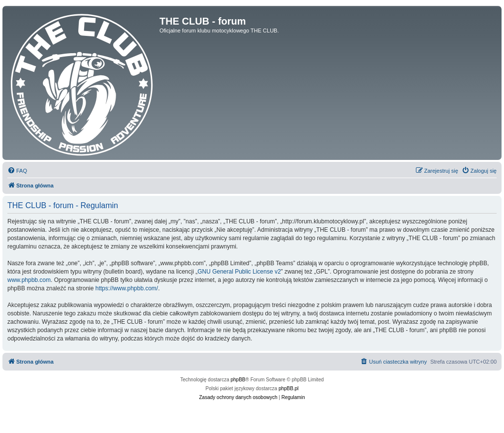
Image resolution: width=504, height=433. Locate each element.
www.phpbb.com (29, 280)
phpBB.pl (289, 388)
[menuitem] (17, 171)
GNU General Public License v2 (239, 272)
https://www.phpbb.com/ (127, 288)
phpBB (238, 380)
